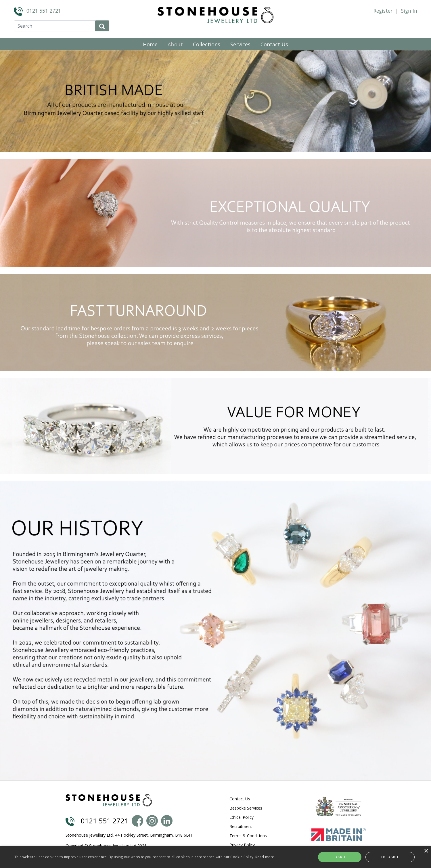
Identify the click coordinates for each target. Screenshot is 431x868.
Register (383, 11)
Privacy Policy (242, 845)
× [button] (426, 851)
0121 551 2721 (44, 11)
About (175, 44)
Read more (265, 857)
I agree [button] (350, 857)
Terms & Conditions (248, 836)
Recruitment (241, 826)
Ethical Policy (242, 817)
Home (150, 44)
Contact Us (274, 44)
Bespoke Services (246, 808)
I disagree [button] (383, 857)
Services (240, 44)
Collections (207, 44)
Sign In (409, 11)
